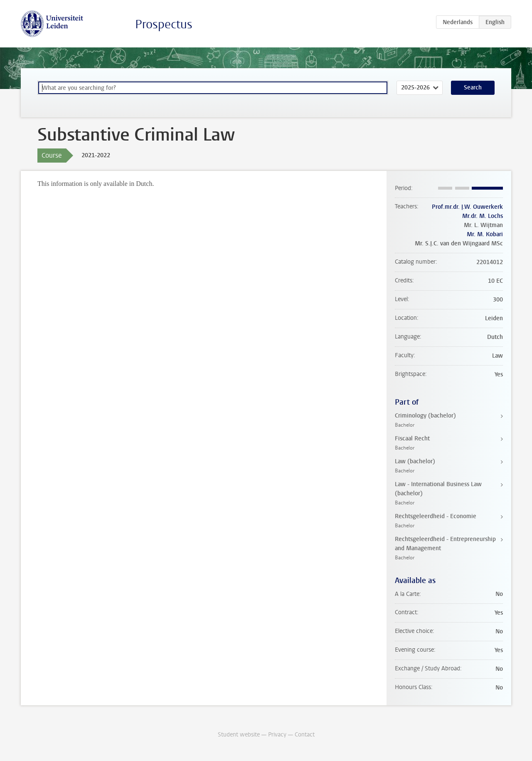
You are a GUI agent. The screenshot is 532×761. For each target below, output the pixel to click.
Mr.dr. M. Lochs (483, 216)
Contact (305, 735)
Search (473, 88)
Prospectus (164, 24)
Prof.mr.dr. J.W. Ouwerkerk (467, 207)
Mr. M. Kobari (485, 234)
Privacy (277, 735)
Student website (239, 735)
